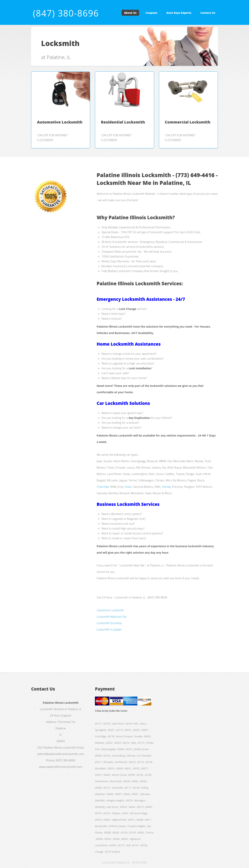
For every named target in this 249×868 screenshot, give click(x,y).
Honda (166, 487)
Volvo (128, 487)
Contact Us (208, 13)
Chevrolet (103, 487)
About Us (130, 13)
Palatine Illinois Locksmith (60, 747)
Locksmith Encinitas (109, 623)
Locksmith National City (112, 617)
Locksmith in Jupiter (109, 629)
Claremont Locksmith (110, 610)
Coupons (151, 13)
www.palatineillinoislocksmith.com (61, 767)
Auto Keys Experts (179, 13)
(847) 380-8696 (66, 13)
